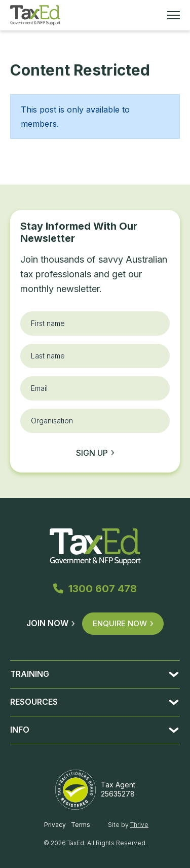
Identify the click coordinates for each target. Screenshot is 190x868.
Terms (81, 825)
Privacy (55, 825)
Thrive (139, 825)
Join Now (50, 623)
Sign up (95, 453)
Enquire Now (123, 623)
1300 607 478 (95, 589)
